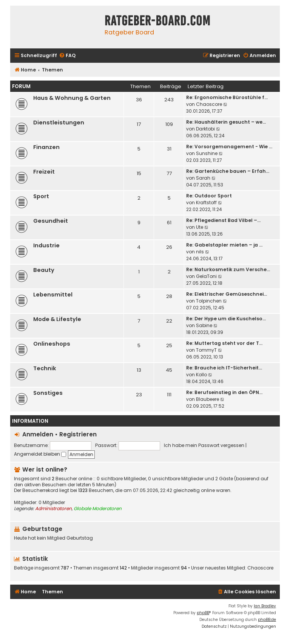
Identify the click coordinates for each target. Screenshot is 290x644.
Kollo (201, 375)
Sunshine (207, 153)
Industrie (46, 245)
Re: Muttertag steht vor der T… (224, 343)
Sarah (203, 178)
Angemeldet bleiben (40, 454)
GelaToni (206, 276)
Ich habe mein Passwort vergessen (204, 445)
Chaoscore (209, 104)
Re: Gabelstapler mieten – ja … (224, 245)
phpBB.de (267, 620)
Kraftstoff (206, 203)
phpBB (203, 613)
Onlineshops (52, 344)
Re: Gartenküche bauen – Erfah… (228, 171)
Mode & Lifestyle (57, 319)
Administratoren (53, 509)
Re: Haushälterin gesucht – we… (226, 122)
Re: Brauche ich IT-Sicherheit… (224, 368)
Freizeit (44, 172)
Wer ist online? (45, 469)
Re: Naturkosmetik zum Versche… (228, 269)
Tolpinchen (209, 301)
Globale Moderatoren (98, 509)
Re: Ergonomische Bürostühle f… (227, 97)
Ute (200, 227)
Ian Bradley (265, 606)
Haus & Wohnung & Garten (72, 98)
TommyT (206, 350)
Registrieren (78, 434)
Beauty (44, 270)
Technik (45, 368)
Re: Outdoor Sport (209, 196)
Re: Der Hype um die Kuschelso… (226, 319)
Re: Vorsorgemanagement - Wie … (229, 147)
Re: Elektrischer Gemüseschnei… (227, 294)
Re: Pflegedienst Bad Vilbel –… (223, 220)
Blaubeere (207, 399)
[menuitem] (67, 56)
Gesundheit (51, 221)
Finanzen (46, 147)
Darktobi (205, 129)
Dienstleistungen (59, 123)
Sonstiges (48, 393)
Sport (41, 196)
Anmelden (38, 434)
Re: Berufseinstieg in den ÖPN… (224, 392)
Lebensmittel (53, 295)
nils (200, 252)
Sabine (204, 325)
